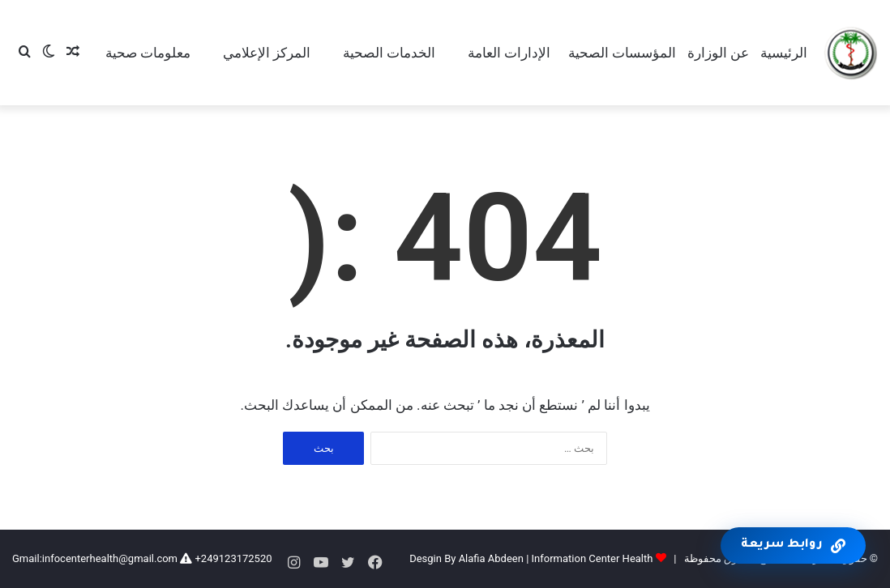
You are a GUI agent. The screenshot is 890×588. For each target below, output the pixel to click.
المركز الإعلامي (267, 53)
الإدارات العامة (509, 53)
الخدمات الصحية (389, 53)
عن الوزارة (718, 53)
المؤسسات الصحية (622, 53)
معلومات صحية (148, 53)
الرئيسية (784, 53)
